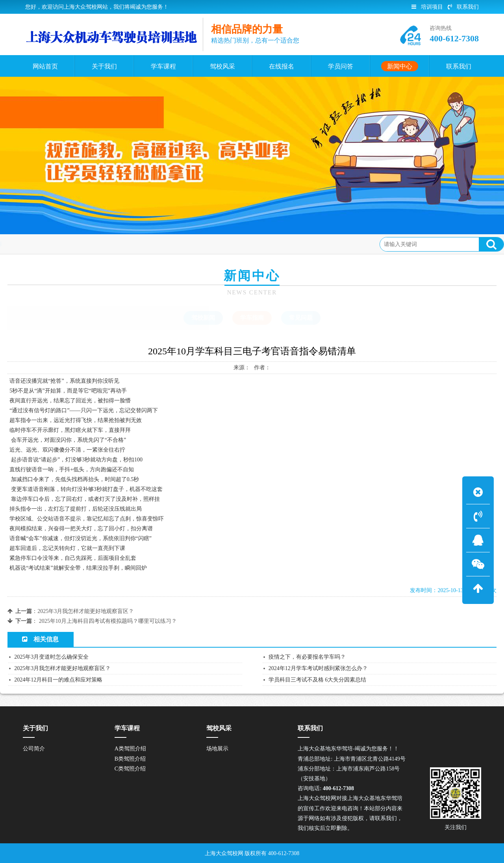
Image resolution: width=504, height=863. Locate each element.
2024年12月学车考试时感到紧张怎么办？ (318, 668)
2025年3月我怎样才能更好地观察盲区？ (86, 611)
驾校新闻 (203, 318)
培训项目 (427, 7)
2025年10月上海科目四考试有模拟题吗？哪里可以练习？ (108, 621)
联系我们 (463, 7)
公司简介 (34, 749)
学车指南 (97, 244)
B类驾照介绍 (130, 759)
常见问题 (301, 318)
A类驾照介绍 (130, 749)
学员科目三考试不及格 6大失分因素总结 (318, 680)
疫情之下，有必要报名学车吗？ (307, 657)
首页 (39, 244)
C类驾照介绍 (130, 769)
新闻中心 (65, 244)
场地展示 (217, 749)
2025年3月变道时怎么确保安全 (51, 657)
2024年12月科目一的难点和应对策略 (58, 680)
